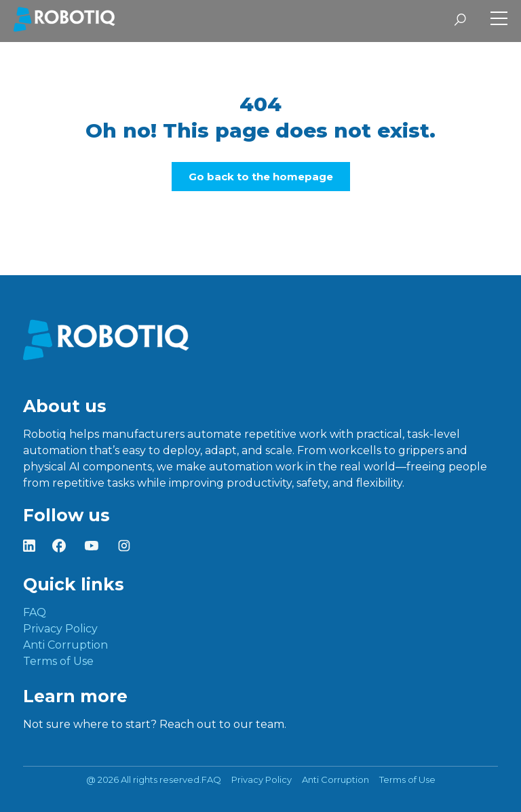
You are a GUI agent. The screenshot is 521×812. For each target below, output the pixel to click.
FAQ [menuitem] (35, 612)
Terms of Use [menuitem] (58, 661)
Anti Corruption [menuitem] (65, 645)
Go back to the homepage (261, 177)
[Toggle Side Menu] (499, 20)
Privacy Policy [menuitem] (60, 629)
